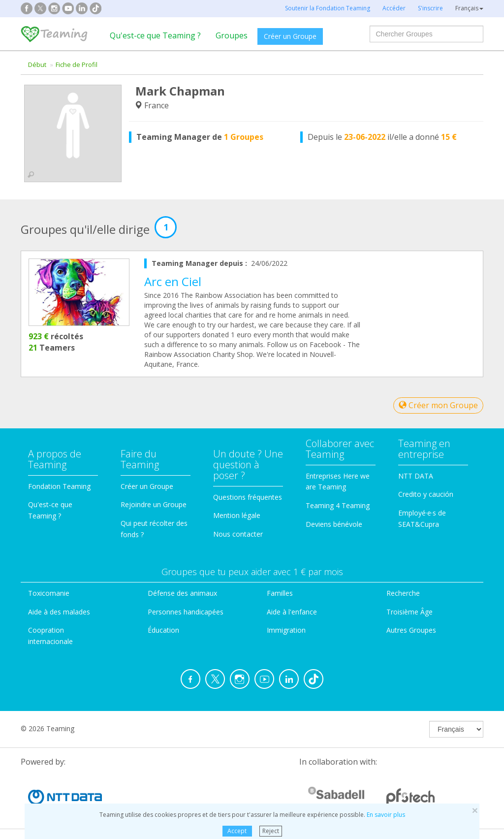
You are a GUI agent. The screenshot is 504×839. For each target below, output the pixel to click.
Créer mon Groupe (438, 405)
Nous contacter (238, 534)
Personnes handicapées (186, 612)
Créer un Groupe (290, 36)
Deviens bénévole (334, 524)
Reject (271, 831)
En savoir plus (386, 815)
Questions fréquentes (248, 497)
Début (37, 65)
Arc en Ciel (173, 281)
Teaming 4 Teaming (338, 505)
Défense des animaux (182, 593)
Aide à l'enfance (292, 612)
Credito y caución (426, 494)
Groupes (232, 35)
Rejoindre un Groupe (154, 504)
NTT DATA (416, 476)
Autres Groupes (411, 630)
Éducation (163, 630)
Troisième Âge (409, 612)
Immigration (286, 630)
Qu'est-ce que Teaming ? (155, 35)
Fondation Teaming (59, 486)
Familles (280, 593)
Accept (237, 831)
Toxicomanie (49, 593)
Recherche (403, 593)
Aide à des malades (59, 612)
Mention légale (237, 515)
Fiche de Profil (77, 65)
